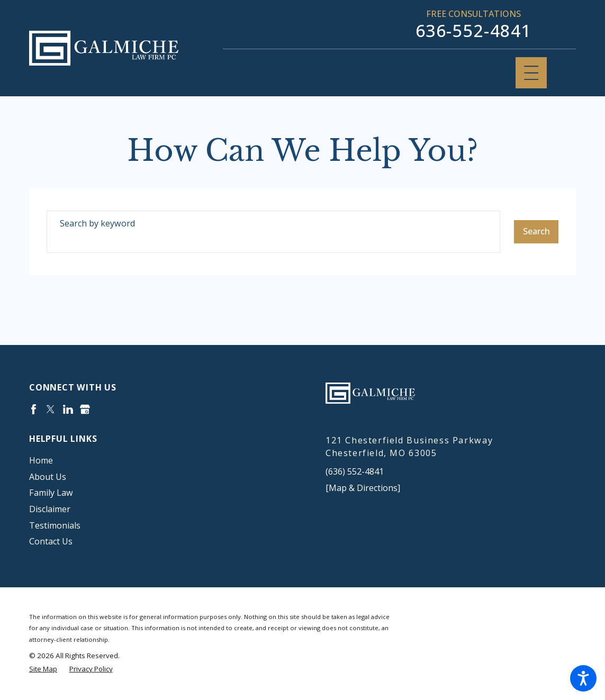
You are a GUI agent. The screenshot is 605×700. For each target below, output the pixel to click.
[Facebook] (34, 409)
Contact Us (51, 541)
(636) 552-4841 (355, 471)
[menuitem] (154, 461)
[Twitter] (51, 409)
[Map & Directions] (363, 488)
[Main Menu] (531, 73)
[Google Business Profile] (85, 409)
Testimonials (55, 525)
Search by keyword (97, 223)
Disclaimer (50, 509)
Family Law (51, 493)
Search (536, 231)
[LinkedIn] (68, 409)
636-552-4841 (473, 30)
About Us (48, 477)
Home (41, 460)
